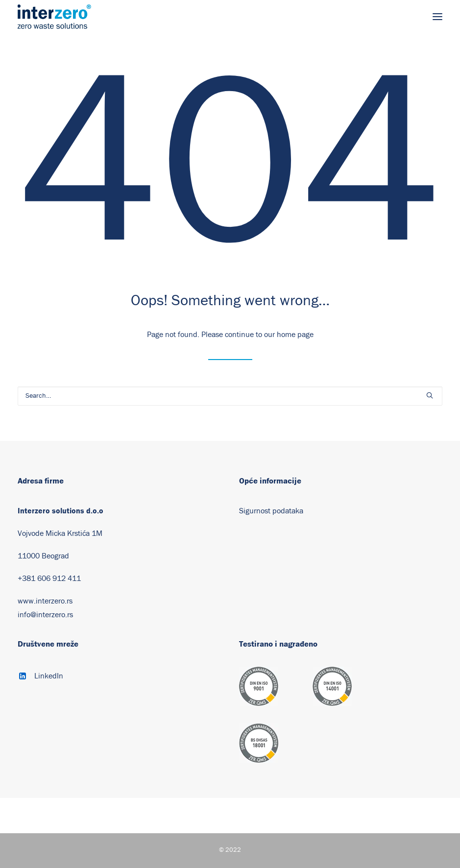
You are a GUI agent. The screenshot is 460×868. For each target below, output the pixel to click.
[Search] (230, 396)
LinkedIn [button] (49, 676)
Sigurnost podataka (271, 511)
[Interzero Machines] (54, 17)
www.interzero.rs (45, 601)
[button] (437, 17)
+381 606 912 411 (49, 579)
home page (295, 335)
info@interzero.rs (45, 615)
